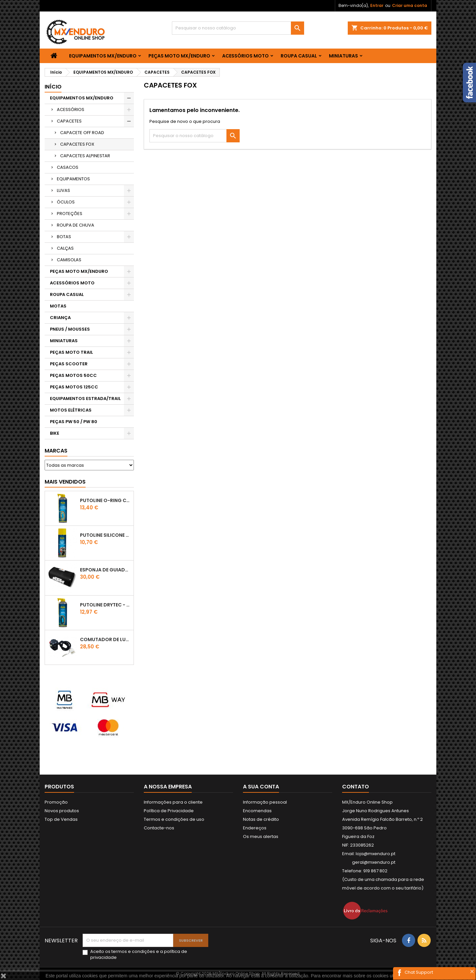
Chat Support (419, 972)
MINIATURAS (343, 56)
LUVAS (63, 190)
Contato (356, 787)
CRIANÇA (60, 318)
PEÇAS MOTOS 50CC (73, 375)
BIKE (55, 433)
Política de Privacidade (169, 811)
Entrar (377, 5)
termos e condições (133, 951)
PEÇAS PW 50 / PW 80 (74, 422)
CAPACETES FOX (77, 144)
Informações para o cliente (173, 802)
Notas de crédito (261, 819)
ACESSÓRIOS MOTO (245, 56)
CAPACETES (69, 121)
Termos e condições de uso (174, 819)
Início (53, 87)
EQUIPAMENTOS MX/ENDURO (103, 56)
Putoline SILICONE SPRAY (105, 535)
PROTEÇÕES (70, 214)
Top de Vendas (61, 819)
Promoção (56, 802)
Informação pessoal (265, 802)
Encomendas (257, 811)
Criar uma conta (410, 5)
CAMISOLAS (69, 260)
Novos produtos (62, 811)
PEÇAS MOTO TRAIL (71, 352)
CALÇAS (65, 248)
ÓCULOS (66, 202)
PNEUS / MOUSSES (70, 329)
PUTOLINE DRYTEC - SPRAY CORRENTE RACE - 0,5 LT (105, 605)
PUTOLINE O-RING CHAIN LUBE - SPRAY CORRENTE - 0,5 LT (105, 500)
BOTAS (64, 237)
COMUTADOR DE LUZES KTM (105, 639)
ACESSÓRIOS (71, 109)
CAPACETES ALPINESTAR (85, 156)
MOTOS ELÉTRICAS (71, 410)
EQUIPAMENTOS (73, 179)
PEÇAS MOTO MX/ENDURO (179, 56)
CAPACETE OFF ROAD (82, 133)
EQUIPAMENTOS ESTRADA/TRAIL (85, 399)
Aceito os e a (139, 955)
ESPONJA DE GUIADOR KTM (105, 570)
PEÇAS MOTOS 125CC (74, 387)
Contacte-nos (159, 828)
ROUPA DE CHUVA (76, 225)
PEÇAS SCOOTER (69, 364)
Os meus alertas (261, 836)
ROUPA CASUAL (299, 56)
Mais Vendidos (65, 482)
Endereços (255, 828)
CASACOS (68, 167)
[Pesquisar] (238, 28)
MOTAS (58, 306)
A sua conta (261, 787)
